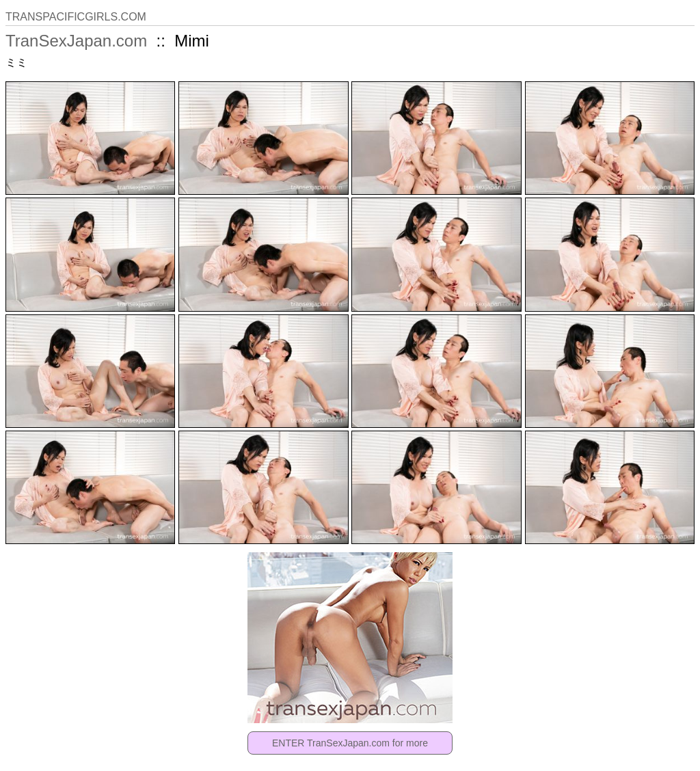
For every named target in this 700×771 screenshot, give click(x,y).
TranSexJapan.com (76, 41)
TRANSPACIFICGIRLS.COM (76, 17)
